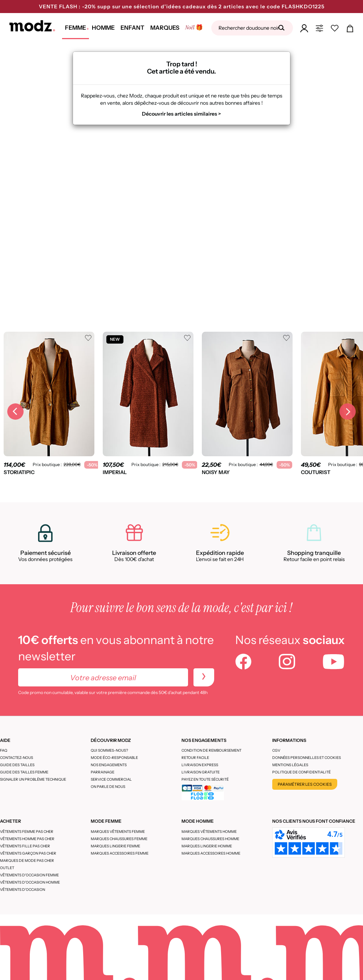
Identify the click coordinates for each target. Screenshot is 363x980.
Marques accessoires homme (211, 853)
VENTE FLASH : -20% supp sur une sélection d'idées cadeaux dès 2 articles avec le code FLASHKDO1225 (182, 7)
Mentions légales (290, 765)
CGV (276, 750)
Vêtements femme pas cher (27, 832)
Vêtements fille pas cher (25, 846)
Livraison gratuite (201, 772)
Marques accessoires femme (120, 853)
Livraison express (200, 765)
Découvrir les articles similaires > (181, 114)
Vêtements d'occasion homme (30, 882)
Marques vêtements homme (209, 832)
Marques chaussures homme (210, 839)
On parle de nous (108, 787)
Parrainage (103, 772)
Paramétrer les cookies (305, 784)
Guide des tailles (17, 765)
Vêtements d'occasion (23, 890)
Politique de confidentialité (301, 772)
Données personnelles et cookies (307, 758)
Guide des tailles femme (24, 772)
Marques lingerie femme (115, 846)
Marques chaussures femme (119, 839)
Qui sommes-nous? (109, 750)
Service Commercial (111, 779)
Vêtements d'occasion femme (29, 875)
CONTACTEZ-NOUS (17, 758)
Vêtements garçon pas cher (28, 853)
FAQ (4, 750)
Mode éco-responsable (114, 758)
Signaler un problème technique (33, 779)
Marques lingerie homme (207, 846)
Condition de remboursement (211, 750)
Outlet (7, 868)
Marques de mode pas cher (27, 861)
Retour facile (195, 758)
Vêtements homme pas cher (27, 839)
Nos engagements (109, 765)
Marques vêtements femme (118, 832)
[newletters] (204, 677)
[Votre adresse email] (103, 677)
